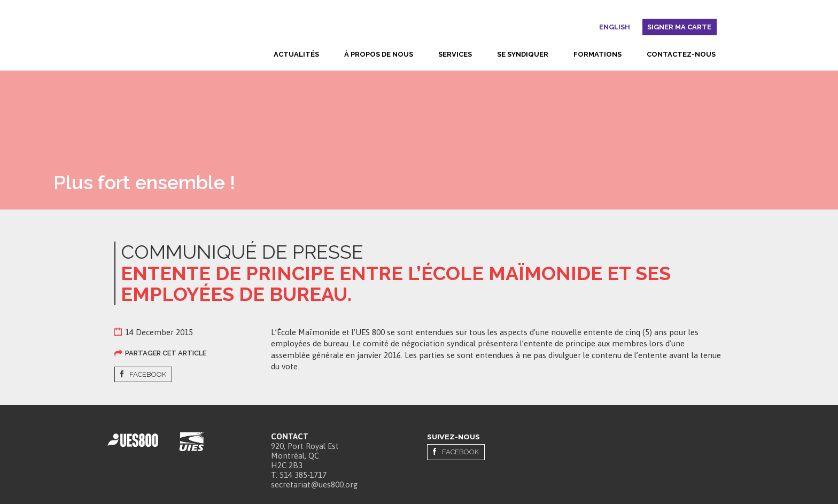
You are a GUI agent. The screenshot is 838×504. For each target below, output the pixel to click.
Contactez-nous (681, 54)
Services (455, 54)
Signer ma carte (679, 27)
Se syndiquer (523, 54)
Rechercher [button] (590, 29)
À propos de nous (379, 54)
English (615, 27)
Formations (598, 54)
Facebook (148, 374)
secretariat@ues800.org (314, 483)
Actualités (296, 54)
